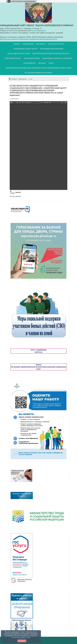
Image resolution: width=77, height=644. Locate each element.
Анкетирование (29, 63)
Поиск (51, 63)
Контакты (42, 63)
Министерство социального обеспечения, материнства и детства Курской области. (29, 39)
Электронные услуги (13, 58)
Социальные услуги (56, 44)
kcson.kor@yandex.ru (39, 31)
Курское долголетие (32, 58)
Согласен (22, 641)
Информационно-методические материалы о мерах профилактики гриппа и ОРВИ (38, 68)
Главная (17, 44)
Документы (40, 44)
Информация (28, 44)
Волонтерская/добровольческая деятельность (51, 54)
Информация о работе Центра (25, 49)
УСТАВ (12, 193)
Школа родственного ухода (18, 54)
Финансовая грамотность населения (57, 58)
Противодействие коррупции (52, 49)
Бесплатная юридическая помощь (38, 73)
